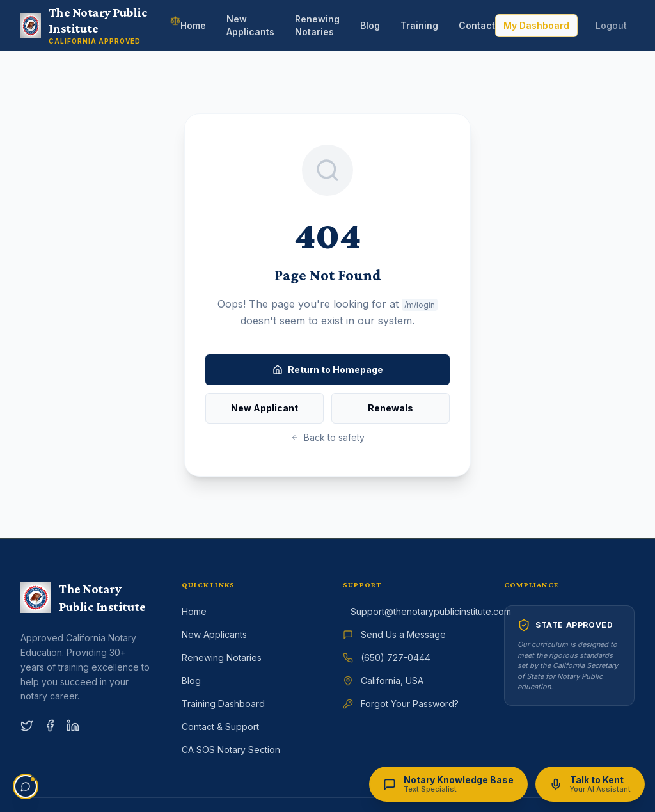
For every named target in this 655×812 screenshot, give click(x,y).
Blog (370, 25)
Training (419, 25)
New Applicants (250, 25)
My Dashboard (536, 25)
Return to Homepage (328, 370)
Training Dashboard (223, 704)
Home (193, 25)
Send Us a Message (403, 634)
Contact (477, 25)
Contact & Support (220, 727)
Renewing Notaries (317, 25)
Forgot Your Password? (410, 704)
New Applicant (264, 408)
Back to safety (328, 437)
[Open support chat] (26, 786)
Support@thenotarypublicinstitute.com (431, 611)
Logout (611, 25)
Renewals (391, 408)
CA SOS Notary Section (231, 750)
